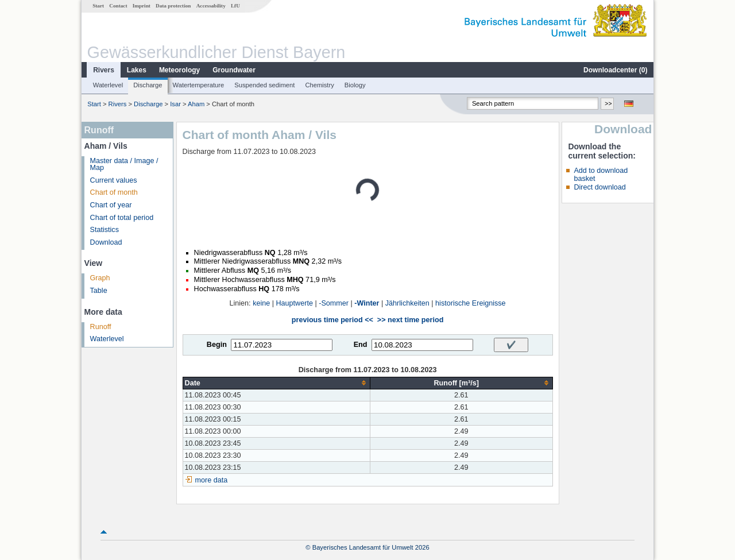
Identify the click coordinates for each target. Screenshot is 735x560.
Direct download (599, 187)
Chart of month (114, 192)
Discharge (148, 85)
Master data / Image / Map (124, 165)
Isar (175, 104)
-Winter (367, 303)
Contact (118, 6)
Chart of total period (122, 218)
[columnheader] (276, 383)
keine (261, 303)
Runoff (101, 327)
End (361, 345)
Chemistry (319, 85)
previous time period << (332, 320)
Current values (114, 180)
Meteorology (179, 70)
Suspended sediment (264, 85)
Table (99, 291)
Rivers (104, 70)
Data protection (173, 6)
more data (212, 480)
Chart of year (111, 205)
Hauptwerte (295, 303)
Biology (355, 85)
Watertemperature (199, 85)
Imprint (142, 6)
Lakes (137, 70)
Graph (100, 278)
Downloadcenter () (615, 70)
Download (106, 242)
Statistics (105, 230)
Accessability (211, 6)
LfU (235, 6)
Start (98, 6)
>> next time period (410, 320)
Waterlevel (108, 85)
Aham (196, 104)
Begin (217, 345)
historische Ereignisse (471, 303)
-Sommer (334, 303)
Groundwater (234, 70)
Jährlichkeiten (407, 303)
